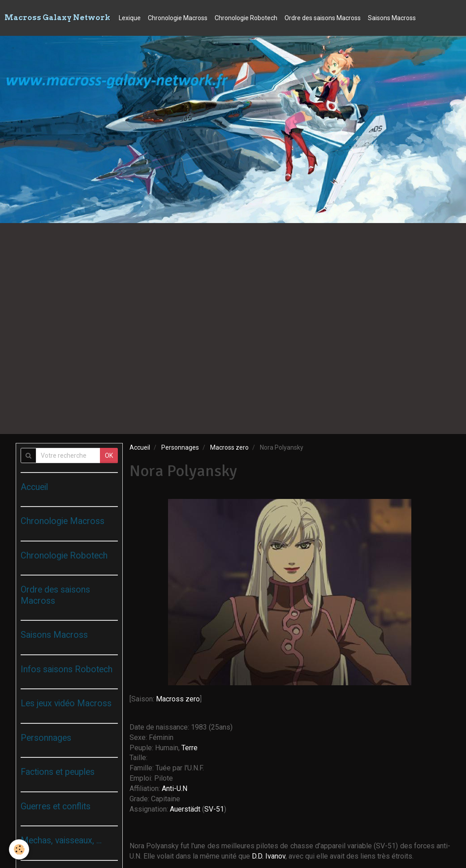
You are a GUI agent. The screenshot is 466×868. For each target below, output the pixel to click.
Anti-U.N (175, 789)
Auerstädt (186, 809)
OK (109, 455)
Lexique (130, 18)
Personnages (180, 447)
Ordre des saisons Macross (323, 18)
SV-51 (214, 809)
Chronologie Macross (178, 18)
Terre (190, 748)
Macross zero (229, 447)
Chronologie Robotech (246, 18)
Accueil (140, 447)
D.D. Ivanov (269, 856)
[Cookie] (19, 849)
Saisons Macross (392, 18)
